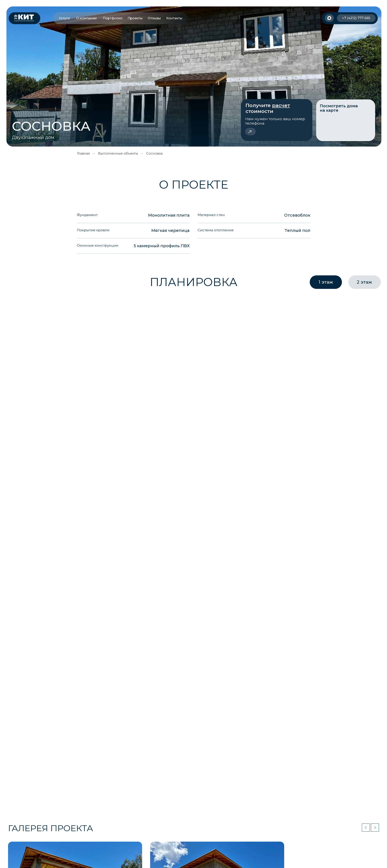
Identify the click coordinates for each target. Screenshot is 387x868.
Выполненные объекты (118, 153)
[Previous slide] (366, 828)
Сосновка (154, 153)
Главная (83, 153)
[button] (277, 120)
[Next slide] (375, 828)
